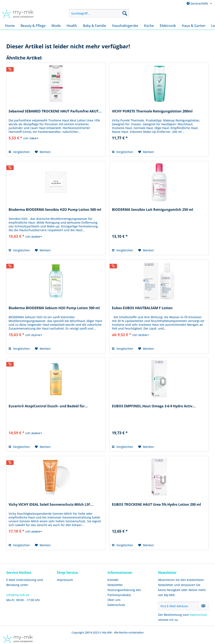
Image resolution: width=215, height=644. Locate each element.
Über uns (114, 600)
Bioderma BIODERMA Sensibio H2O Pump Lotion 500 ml (55, 210)
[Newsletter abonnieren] (203, 606)
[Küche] (149, 26)
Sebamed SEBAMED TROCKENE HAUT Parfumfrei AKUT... (55, 111)
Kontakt (113, 580)
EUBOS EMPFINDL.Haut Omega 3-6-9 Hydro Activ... (154, 406)
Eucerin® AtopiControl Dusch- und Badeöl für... (48, 406)
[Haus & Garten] (194, 26)
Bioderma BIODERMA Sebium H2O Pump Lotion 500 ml (54, 308)
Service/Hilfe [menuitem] (198, 3)
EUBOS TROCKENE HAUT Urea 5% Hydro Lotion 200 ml (156, 505)
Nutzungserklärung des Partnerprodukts (124, 592)
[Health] (72, 26)
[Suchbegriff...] (99, 13)
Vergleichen (19, 152)
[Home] (10, 26)
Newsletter (115, 585)
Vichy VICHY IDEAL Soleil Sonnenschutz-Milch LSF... (51, 505)
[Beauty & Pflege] (33, 26)
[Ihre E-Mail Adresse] (178, 606)
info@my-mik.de (18, 595)
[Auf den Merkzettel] (43, 152)
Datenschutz (116, 605)
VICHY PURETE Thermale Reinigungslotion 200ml (152, 111)
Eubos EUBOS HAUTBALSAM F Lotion (142, 308)
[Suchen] (125, 13)
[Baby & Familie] (94, 26)
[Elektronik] (168, 26)
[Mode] (56, 26)
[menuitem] (99, 13)
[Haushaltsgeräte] (125, 26)
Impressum (65, 580)
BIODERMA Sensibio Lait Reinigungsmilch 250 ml (153, 210)
